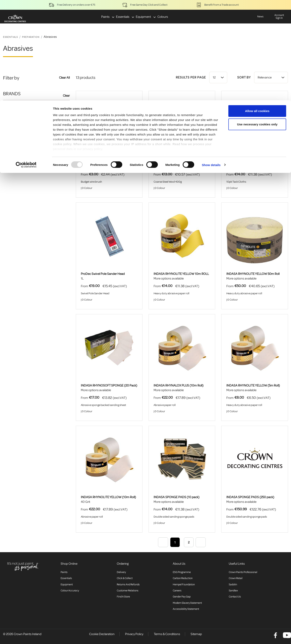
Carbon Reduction (183, 578)
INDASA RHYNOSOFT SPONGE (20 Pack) (109, 386)
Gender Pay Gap (182, 597)
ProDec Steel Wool (166, 162)
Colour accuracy (70, 591)
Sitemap (196, 634)
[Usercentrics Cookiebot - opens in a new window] (26, 65)
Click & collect (125, 578)
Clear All (64, 78)
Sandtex (233, 591)
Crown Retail (236, 578)
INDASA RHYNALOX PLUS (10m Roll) (179, 386)
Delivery (121, 572)
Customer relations (128, 591)
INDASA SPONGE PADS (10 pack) (177, 497)
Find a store (123, 597)
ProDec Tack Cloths (239, 162)
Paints (64, 572)
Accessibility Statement (186, 609)
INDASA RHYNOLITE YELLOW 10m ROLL (181, 274)
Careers (177, 591)
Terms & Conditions (167, 634)
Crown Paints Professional (243, 572)
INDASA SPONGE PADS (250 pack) (250, 497)
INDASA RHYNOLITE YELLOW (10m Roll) (108, 497)
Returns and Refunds (128, 585)
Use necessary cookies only (257, 24)
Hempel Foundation (184, 585)
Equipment (67, 585)
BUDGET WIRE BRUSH (96, 162)
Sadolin (233, 585)
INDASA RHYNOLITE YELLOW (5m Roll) (253, 386)
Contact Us (235, 597)
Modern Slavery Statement (187, 603)
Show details (211, 65)
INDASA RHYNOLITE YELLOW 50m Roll (253, 274)
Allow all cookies (257, 11)
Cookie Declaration (102, 634)
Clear (66, 96)
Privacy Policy (134, 634)
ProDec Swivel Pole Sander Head (103, 274)
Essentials (66, 578)
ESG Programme (182, 572)
